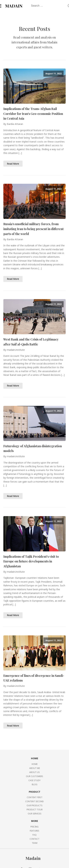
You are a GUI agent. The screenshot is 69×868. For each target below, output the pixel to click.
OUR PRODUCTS (34, 805)
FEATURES (34, 831)
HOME (35, 764)
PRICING (34, 827)
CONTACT (34, 839)
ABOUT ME (35, 768)
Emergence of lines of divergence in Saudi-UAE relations (34, 678)
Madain (33, 858)
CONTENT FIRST (35, 797)
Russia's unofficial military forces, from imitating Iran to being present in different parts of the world (33, 229)
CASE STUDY (34, 780)
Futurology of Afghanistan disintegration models (33, 449)
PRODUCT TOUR (35, 810)
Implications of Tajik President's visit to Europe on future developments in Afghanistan (31, 561)
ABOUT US (34, 772)
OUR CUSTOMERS (34, 776)
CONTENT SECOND (34, 801)
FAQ (34, 835)
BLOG (35, 784)
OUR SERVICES (35, 814)
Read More (13, 164)
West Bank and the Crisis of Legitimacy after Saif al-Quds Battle (31, 342)
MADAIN (14, 6)
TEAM (35, 843)
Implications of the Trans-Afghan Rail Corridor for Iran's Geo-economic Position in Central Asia (33, 114)
